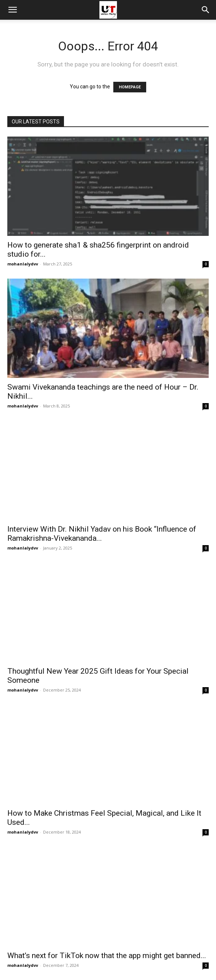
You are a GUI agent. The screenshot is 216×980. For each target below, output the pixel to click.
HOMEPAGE (130, 87)
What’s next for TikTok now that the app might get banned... (107, 956)
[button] (206, 10)
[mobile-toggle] (12, 10)
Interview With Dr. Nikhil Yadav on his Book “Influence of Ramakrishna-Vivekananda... (102, 534)
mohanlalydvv (23, 264)
